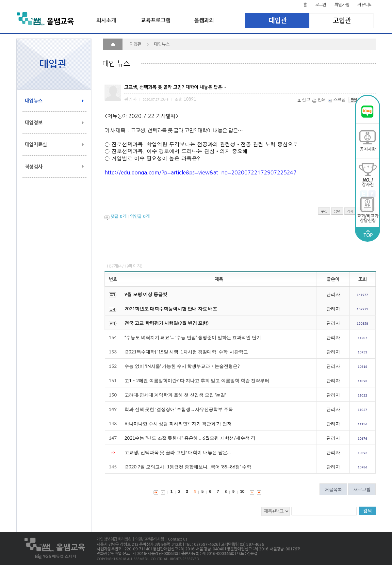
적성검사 (34, 167)
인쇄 (319, 99)
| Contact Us (176, 539)
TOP (368, 234)
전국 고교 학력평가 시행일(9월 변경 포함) (166, 323)
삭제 (350, 211)
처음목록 (333, 489)
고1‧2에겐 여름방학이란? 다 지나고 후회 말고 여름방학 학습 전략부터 (197, 380)
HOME (113, 44)
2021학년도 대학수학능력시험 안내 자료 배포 (171, 309)
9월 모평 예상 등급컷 (146, 294)
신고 (304, 99)
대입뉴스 (34, 101)
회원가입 (342, 5)
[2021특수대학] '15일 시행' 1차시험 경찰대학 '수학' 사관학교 (186, 352)
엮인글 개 (140, 216)
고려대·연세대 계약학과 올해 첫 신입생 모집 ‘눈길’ (175, 395)
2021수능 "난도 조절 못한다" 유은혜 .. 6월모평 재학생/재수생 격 (190, 438)
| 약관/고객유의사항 (148, 539)
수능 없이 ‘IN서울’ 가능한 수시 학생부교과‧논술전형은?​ (182, 366)
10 (242, 492)
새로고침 (362, 489)
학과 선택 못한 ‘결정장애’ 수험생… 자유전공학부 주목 (179, 409)
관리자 (333, 294)
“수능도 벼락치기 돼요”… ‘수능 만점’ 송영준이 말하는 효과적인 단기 (193, 337)
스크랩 (337, 99)
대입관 (277, 21)
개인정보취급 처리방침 (114, 539)
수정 (324, 211)
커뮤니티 (365, 5)
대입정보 (34, 123)
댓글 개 (119, 216)
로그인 (321, 5)
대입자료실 (36, 145)
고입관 (342, 21)
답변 (337, 211)
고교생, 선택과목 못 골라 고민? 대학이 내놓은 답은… (178, 452)
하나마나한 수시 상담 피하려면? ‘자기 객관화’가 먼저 (178, 423)
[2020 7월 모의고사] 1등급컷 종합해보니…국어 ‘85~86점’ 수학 (188, 467)
